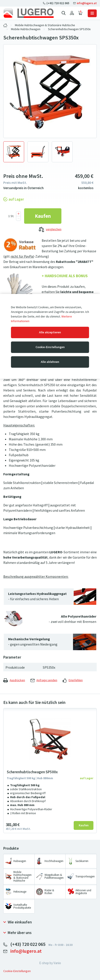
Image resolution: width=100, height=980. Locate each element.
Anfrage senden (44, 680)
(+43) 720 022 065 (56, 3)
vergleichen (50, 230)
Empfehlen (73, 680)
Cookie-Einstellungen (50, 347)
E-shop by (50, 963)
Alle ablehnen (50, 362)
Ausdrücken (14, 680)
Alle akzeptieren (50, 332)
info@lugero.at (85, 3)
